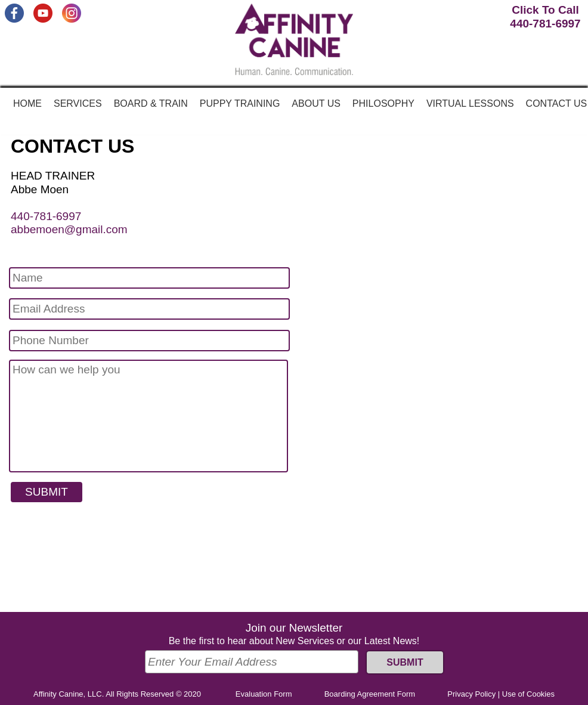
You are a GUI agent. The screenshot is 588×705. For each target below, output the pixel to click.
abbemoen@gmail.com (69, 229)
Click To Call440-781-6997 (545, 17)
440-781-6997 (46, 216)
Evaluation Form (264, 694)
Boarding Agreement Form (370, 694)
